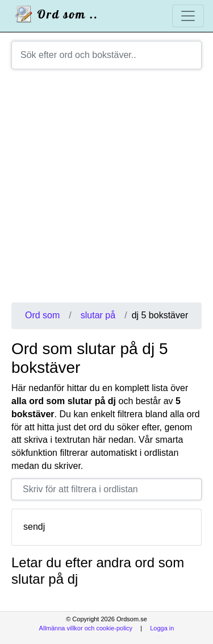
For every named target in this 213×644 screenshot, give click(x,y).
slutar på (98, 315)
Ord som (42, 315)
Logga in (162, 628)
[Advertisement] (106, 190)
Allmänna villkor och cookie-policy (86, 628)
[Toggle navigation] (188, 16)
